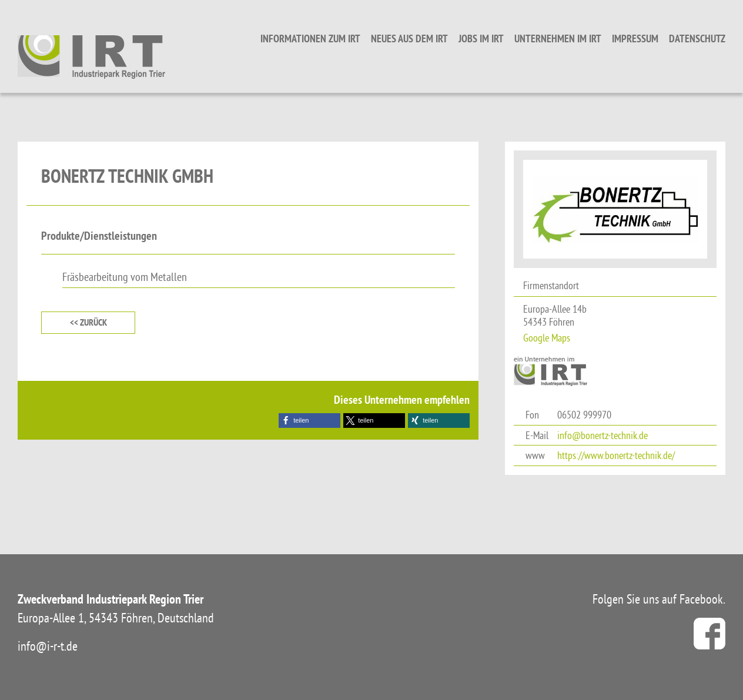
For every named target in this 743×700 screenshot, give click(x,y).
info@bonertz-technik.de (603, 435)
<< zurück (88, 322)
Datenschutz (697, 38)
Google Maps (547, 338)
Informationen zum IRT (310, 38)
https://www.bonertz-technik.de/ (616, 455)
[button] (309, 421)
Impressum (635, 38)
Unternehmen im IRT (558, 38)
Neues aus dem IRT (409, 38)
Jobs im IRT (481, 38)
